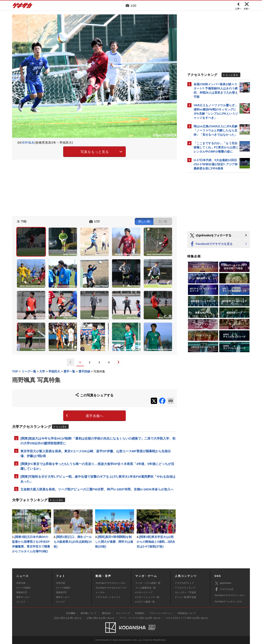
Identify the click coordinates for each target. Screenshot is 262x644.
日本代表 (21, 583)
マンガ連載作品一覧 (145, 588)
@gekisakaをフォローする (210, 236)
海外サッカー (23, 597)
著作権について (89, 613)
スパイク (21, 602)
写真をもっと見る (95, 152)
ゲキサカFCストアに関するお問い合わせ (187, 618)
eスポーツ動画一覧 (145, 602)
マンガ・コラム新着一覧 (148, 583)
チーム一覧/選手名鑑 (185, 597)
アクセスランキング (185, 588)
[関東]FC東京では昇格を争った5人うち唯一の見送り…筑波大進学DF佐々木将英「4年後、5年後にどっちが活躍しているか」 (97, 466)
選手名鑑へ (95, 416)
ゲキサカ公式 (224, 589)
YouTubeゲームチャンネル (228, 601)
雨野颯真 (28, 143)
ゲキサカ (23, 7)
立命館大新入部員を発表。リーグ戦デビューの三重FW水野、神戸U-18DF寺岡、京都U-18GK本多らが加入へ (97, 489)
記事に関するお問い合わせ (101, 618)
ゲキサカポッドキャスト (108, 597)
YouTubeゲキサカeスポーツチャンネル (111, 590)
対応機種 (71, 613)
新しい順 (144, 221)
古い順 (163, 221)
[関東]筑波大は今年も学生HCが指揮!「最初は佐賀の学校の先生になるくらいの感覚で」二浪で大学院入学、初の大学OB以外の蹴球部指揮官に (98, 441)
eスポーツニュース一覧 (147, 597)
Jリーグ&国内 (23, 588)
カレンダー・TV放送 (185, 592)
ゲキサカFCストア (184, 583)
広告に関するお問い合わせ (68, 618)
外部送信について (187, 613)
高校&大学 (22, 592)
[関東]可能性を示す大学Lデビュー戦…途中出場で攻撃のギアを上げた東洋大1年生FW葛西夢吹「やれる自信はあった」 (98, 479)
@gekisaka (223, 583)
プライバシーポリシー (161, 613)
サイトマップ (123, 613)
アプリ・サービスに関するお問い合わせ (140, 618)
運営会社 (106, 613)
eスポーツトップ (144, 592)
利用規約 (140, 613)
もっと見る (61, 427)
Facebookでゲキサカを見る (211, 244)
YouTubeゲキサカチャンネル (110, 583)
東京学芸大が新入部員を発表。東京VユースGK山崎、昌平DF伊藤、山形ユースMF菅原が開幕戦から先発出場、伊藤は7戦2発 (96, 454)
